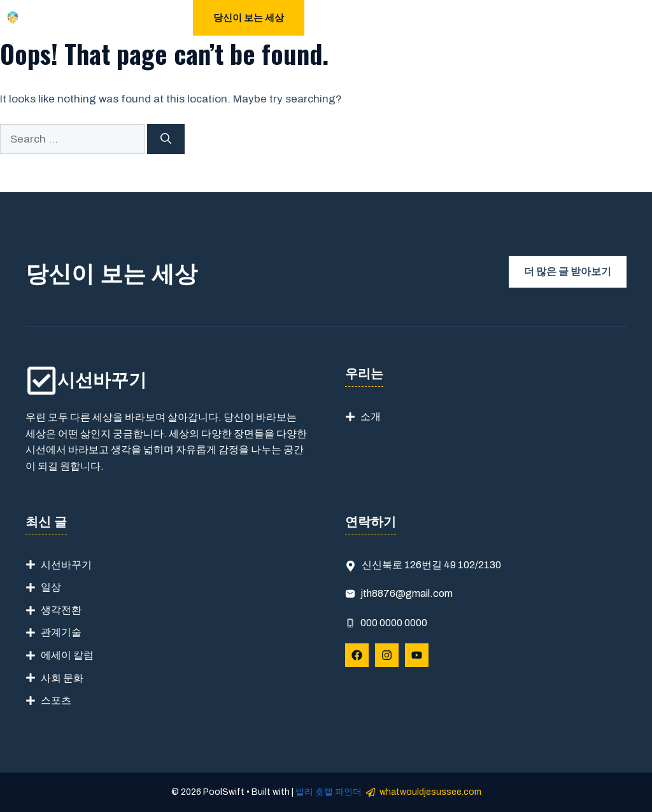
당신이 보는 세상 (249, 18)
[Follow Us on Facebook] (357, 655)
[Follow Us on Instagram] (387, 655)
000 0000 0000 (394, 623)
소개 (371, 416)
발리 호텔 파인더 (329, 792)
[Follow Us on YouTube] (417, 655)
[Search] (166, 139)
